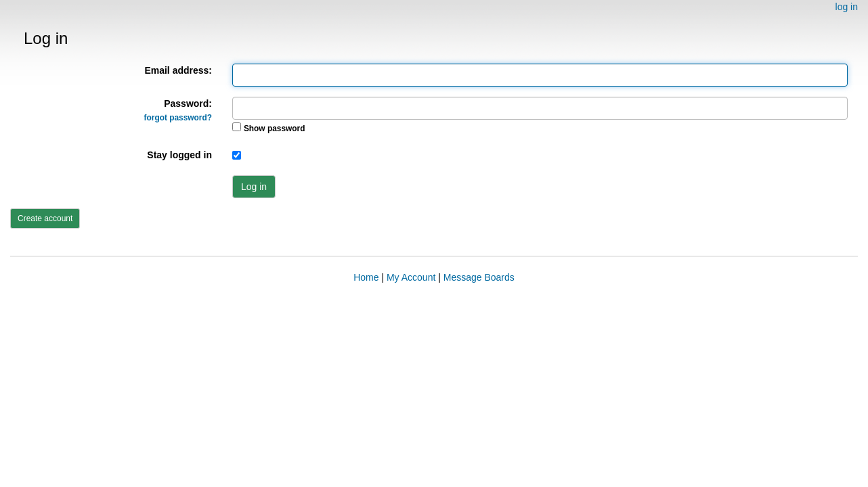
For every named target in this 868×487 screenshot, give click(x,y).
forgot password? (178, 118)
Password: (178, 110)
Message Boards (479, 277)
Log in (254, 187)
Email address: (178, 70)
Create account (45, 218)
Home (366, 277)
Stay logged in (179, 155)
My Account (411, 277)
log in (847, 7)
